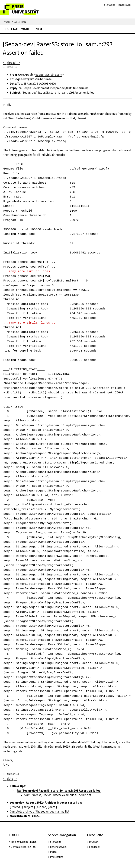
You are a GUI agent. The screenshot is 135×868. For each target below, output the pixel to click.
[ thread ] (16, 807)
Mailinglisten (15, 22)
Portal (54, 852)
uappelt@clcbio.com (49, 75)
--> (18, 63)
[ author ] (41, 807)
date (10, 67)
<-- (5, 63)
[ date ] (52, 807)
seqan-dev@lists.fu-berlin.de (33, 79)
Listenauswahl (17, 29)
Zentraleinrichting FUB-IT (25, 847)
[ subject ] (29, 807)
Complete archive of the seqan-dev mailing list (40, 812)
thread (11, 63)
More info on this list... (25, 816)
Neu (39, 29)
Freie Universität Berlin (24, 842)
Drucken (94, 842)
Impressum (124, 5)
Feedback (95, 847)
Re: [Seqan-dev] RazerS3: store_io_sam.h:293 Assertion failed (59, 791)
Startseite (110, 5)
